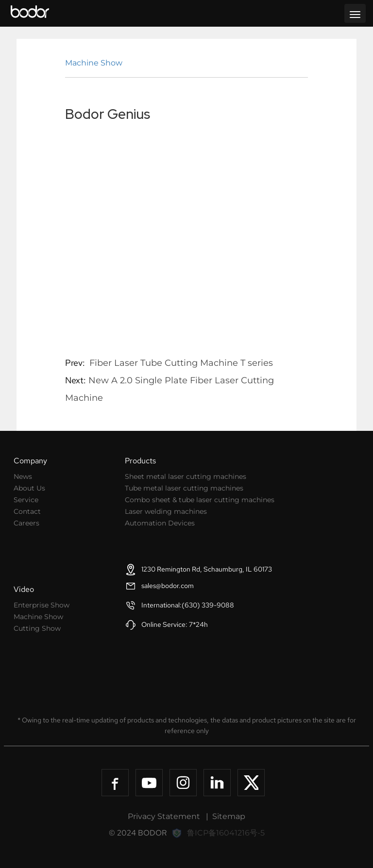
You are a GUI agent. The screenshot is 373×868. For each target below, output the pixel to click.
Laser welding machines (166, 511)
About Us (29, 488)
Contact (27, 511)
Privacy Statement (164, 816)
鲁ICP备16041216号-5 (226, 833)
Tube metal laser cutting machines (184, 488)
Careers (26, 523)
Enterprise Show (42, 605)
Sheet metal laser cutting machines (186, 476)
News (23, 476)
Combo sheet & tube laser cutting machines (200, 500)
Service (26, 500)
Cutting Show (37, 628)
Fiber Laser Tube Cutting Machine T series (181, 363)
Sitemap (229, 816)
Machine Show (94, 63)
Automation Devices (160, 523)
